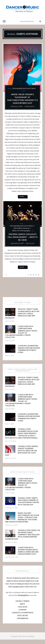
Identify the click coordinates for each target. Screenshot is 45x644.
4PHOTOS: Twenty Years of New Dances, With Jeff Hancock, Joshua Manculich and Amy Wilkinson (22, 314)
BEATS (22, 604)
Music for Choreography (21, 231)
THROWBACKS (22, 618)
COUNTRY (23, 610)
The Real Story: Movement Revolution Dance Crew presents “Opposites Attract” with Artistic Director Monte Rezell (21, 433)
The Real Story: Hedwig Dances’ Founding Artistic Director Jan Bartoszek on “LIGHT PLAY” (22, 451)
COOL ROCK (22, 607)
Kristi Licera (30, 243)
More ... (23, 197)
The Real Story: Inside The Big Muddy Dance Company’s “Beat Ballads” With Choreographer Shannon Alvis (23, 535)
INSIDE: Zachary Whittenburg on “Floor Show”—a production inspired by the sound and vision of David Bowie (22, 517)
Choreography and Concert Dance (24, 88)
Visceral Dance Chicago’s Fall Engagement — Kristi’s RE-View (23, 237)
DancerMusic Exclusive (22, 228)
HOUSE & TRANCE (22, 601)
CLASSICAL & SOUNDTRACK (22, 613)
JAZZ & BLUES (23, 615)
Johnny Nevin (29, 106)
